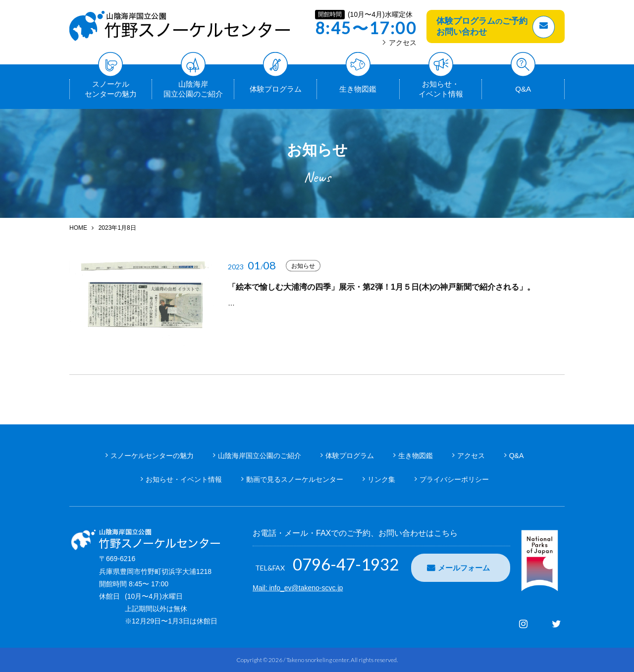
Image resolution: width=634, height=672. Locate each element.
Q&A (523, 86)
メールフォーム (464, 568)
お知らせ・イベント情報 (441, 89)
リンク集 (381, 479)
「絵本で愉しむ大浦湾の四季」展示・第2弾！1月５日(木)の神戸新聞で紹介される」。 (381, 287)
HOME (78, 228)
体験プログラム (276, 86)
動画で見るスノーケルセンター (295, 479)
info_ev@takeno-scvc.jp (306, 588)
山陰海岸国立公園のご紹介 (193, 89)
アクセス (399, 43)
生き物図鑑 (358, 86)
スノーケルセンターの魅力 (111, 89)
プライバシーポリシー (454, 479)
